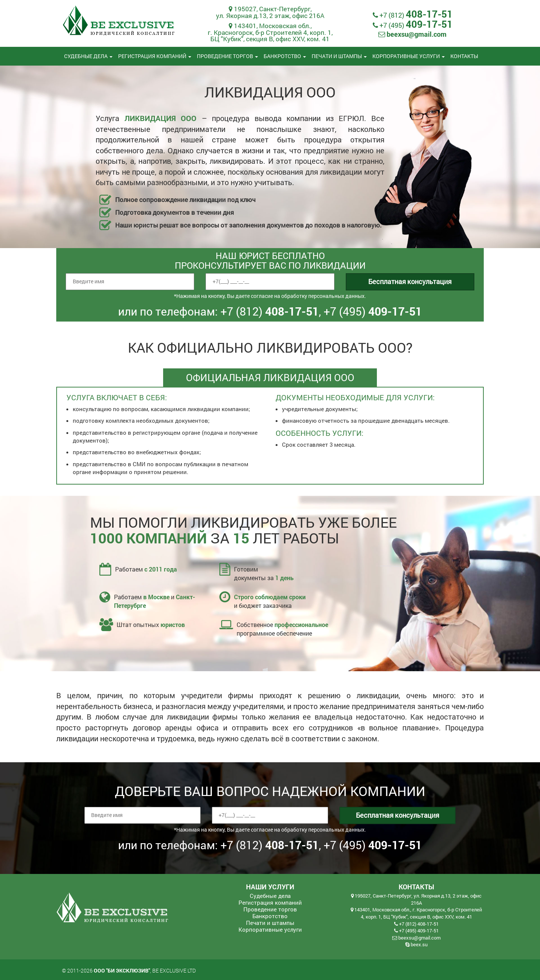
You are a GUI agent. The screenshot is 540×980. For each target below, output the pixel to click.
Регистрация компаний (155, 56)
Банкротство (285, 56)
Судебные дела (88, 56)
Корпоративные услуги (409, 56)
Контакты (464, 56)
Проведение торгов (227, 56)
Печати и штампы (339, 56)
